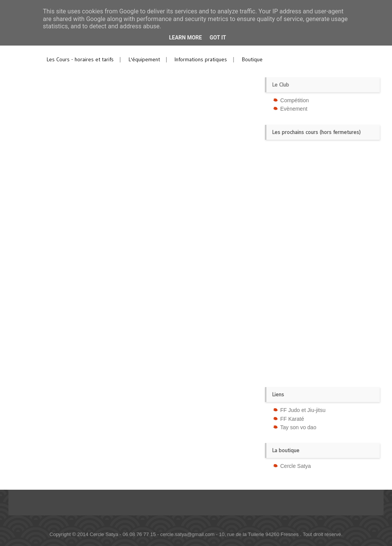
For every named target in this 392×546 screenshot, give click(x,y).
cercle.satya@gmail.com (188, 534)
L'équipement (144, 59)
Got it (218, 38)
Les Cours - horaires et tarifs (80, 59)
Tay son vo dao (298, 427)
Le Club (281, 85)
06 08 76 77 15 (139, 534)
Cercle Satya (296, 466)
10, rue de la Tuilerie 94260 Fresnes (260, 534)
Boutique (252, 59)
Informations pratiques (201, 59)
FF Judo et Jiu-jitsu (303, 410)
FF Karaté (292, 419)
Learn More (185, 38)
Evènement (294, 109)
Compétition (295, 100)
